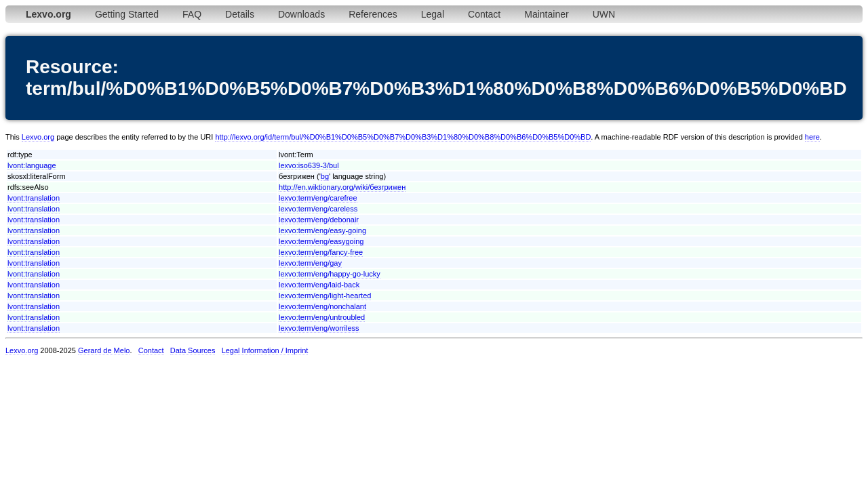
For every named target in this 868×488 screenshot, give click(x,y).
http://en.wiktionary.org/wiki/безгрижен (342, 187)
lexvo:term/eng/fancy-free (321, 252)
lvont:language (32, 165)
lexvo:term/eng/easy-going (322, 230)
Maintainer (546, 14)
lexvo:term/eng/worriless (319, 328)
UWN (604, 14)
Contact (484, 14)
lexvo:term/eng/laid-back (319, 285)
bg (325, 176)
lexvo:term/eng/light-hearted (325, 296)
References (373, 14)
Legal (433, 14)
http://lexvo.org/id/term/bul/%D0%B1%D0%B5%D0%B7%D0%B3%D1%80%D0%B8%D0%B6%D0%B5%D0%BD (403, 137)
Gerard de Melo (104, 350)
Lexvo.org (38, 137)
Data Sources (193, 350)
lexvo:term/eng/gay (310, 263)
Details (240, 14)
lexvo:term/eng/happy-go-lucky (330, 274)
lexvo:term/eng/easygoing (321, 241)
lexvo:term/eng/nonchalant (322, 306)
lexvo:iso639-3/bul (309, 165)
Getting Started (127, 14)
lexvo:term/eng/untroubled (322, 317)
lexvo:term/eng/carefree (318, 198)
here (812, 137)
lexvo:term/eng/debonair (319, 220)
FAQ (192, 14)
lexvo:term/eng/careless (318, 209)
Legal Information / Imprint (265, 350)
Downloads (301, 14)
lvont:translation (34, 198)
